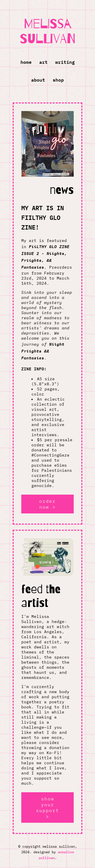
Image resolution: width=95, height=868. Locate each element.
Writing (65, 62)
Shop (58, 80)
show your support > (48, 808)
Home (26, 62)
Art (43, 62)
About (38, 80)
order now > (48, 504)
